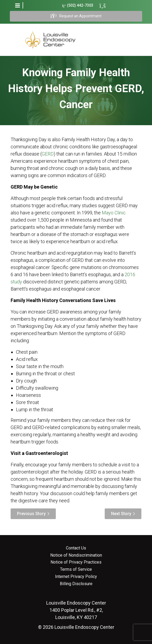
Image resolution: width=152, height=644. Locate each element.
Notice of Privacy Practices (76, 562)
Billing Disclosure (76, 584)
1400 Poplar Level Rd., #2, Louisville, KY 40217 (76, 610)
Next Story (121, 514)
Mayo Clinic (114, 213)
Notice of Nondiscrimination (76, 555)
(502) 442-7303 (78, 5)
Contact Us (76, 548)
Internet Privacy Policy (76, 577)
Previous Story (31, 514)
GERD (48, 154)
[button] (18, 5)
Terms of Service (76, 569)
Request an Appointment (76, 16)
